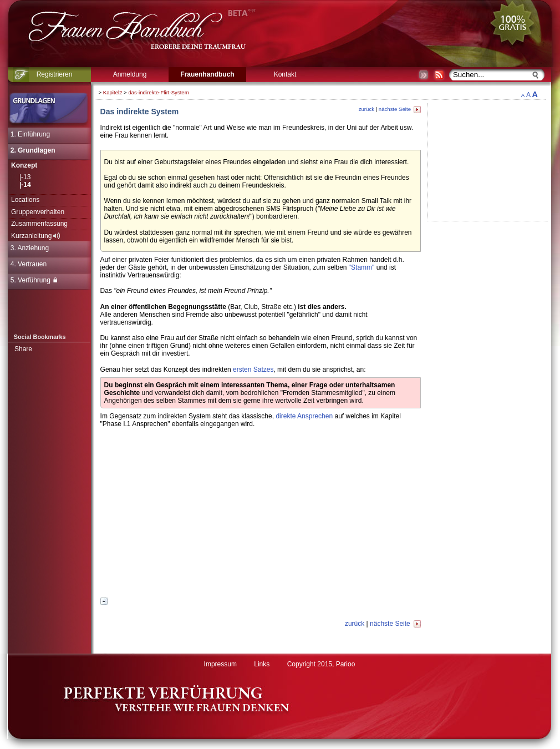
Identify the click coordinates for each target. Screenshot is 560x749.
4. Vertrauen (29, 264)
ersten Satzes (253, 370)
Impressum (220, 664)
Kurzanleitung (35, 236)
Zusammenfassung (39, 224)
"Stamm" (362, 267)
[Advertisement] (261, 516)
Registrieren (55, 74)
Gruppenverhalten (38, 212)
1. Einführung (30, 134)
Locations (25, 200)
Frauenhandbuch (207, 74)
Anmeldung (130, 74)
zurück (366, 109)
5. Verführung (34, 280)
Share (23, 349)
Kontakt (285, 74)
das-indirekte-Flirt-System (158, 92)
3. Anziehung (30, 248)
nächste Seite (400, 109)
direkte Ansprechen (304, 416)
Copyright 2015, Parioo (321, 664)
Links (262, 664)
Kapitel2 (113, 92)
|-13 (25, 177)
